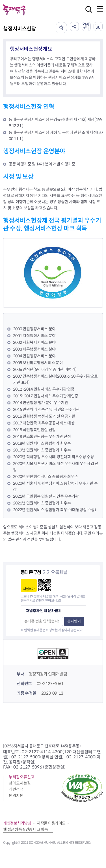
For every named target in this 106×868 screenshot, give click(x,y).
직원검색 (16, 789)
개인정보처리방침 (17, 823)
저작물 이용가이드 (51, 823)
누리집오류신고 (22, 777)
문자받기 (74, 621)
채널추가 (29, 589)
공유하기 (74, 26)
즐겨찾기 (61, 28)
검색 (87, 13)
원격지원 (16, 796)
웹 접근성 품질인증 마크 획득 (25, 829)
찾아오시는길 (20, 783)
